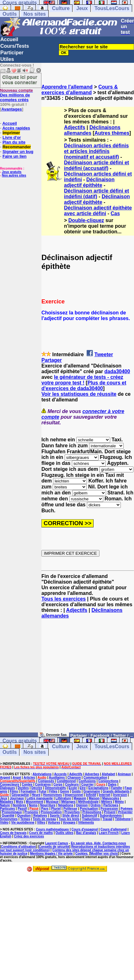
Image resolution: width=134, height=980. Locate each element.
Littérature (63, 798)
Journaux (17, 798)
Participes (111, 805)
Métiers (107, 802)
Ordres (96, 805)
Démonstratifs (55, 788)
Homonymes (52, 795)
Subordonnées (111, 816)
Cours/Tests (15, 46)
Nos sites (35, 14)
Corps (58, 784)
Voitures (54, 822)
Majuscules (111, 798)
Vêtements (86, 822)
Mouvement (35, 802)
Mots (20, 802)
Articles (29, 778)
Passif (22, 809)
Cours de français (13, 833)
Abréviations (42, 774)
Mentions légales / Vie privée (52, 854)
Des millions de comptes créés (16, 95)
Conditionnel (66, 781)
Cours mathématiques (52, 829)
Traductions (91, 819)
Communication (95, 778)
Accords (60, 774)
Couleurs (72, 784)
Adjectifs (75, 127)
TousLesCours (112, 8)
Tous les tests (69, 819)
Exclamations (98, 788)
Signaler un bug (18, 152)
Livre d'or (12, 137)
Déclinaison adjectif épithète (89, 182)
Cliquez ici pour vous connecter (20, 79)
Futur (43, 791)
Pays (45, 809)
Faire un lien (15, 156)
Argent (5, 778)
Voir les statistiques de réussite (79, 394)
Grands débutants (116, 791)
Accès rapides (16, 128)
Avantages (11, 109)
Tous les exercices (64, 599)
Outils (10, 14)
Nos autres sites (14, 175)
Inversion (120, 795)
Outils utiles (64, 833)
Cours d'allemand (114, 829)
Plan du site (14, 142)
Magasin (80, 798)
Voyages (69, 822)
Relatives (40, 816)
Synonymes (9, 819)
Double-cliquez (86, 220)
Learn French (109, 833)
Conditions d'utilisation (18, 847)
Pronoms (31, 812)
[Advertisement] (88, 678)
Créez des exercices (29, 836)
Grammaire (92, 791)
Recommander (17, 147)
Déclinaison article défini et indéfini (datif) (96, 194)
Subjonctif (90, 816)
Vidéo (4, 822)
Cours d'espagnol (85, 829)
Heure (36, 795)
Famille (116, 788)
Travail (107, 819)
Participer (12, 53)
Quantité (8, 816)
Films (14, 791)
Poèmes (126, 809)
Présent (110, 812)
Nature (5, 805)
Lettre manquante (40, 798)
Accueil (9, 39)
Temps (25, 819)
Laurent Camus (57, 843)
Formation (28, 791)
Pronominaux (12, 812)
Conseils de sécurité (54, 847)
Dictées (23, 788)
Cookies (81, 854)
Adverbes (92, 774)
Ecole (73, 788)
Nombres (19, 805)
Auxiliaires (57, 778)
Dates (112, 784)
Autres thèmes (112, 133)
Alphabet (108, 774)
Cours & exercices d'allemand (80, 90)
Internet (105, 795)
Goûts (76, 791)
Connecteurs (10, 784)
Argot (17, 778)
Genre (64, 791)
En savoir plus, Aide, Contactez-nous (99, 843)
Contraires (43, 784)
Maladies (7, 802)
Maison (94, 798)
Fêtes (53, 791)
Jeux (82, 8)
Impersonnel (74, 795)
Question (24, 816)
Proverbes (72, 812)
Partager (52, 360)
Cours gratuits (20, 741)
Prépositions (92, 812)
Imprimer (11, 133)
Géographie (20, 795)
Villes (41, 822)
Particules (8, 809)
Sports (55, 816)
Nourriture (48, 805)
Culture (61, 8)
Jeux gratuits (12, 172)
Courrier (87, 784)
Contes (27, 784)
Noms (33, 805)
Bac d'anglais (86, 833)
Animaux (124, 774)
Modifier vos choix (104, 854)
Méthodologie (88, 802)
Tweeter (104, 354)
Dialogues (8, 788)
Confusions (87, 781)
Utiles (7, 59)
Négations (66, 805)
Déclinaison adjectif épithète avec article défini (98, 211)
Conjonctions (108, 781)
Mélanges (68, 802)
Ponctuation (89, 809)
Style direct (71, 816)
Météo (119, 802)
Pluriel (56, 809)
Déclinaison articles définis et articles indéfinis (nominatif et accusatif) (96, 151)
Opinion (82, 805)
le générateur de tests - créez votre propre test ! (82, 380)
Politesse (70, 809)
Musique (52, 802)
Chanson (74, 778)
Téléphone (123, 819)
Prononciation (51, 812)
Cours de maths (41, 833)
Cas (115, 213)
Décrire (37, 788)
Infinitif (91, 795)
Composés (46, 781)
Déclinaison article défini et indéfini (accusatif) (96, 165)
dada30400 (117, 371)
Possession (109, 809)
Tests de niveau (44, 819)
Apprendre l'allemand (67, 87)
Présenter (125, 812)
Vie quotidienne (23, 822)
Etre (83, 788)
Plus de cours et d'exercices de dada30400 (84, 386)
